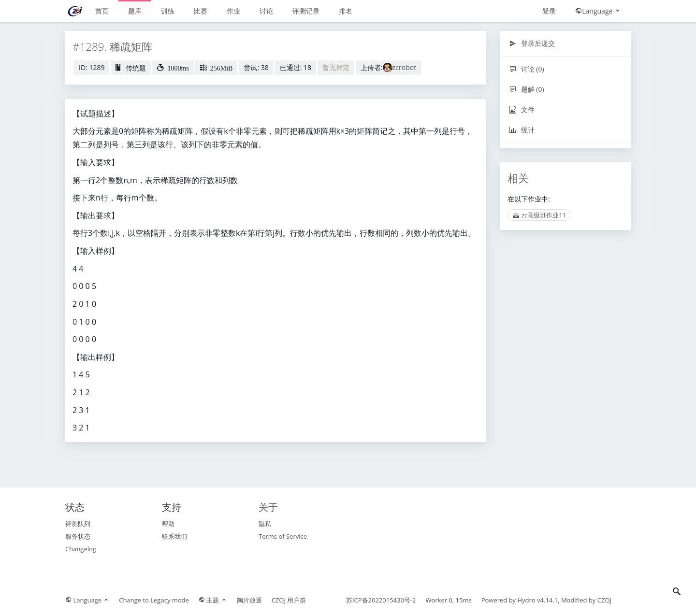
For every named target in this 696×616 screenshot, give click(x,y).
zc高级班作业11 (539, 215)
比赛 (201, 11)
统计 (522, 130)
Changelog (81, 549)
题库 (135, 11)
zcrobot (404, 67)
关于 (268, 507)
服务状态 (78, 536)
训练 (168, 11)
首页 (102, 11)
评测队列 (78, 524)
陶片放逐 (249, 600)
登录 (549, 11)
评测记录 (306, 11)
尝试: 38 (256, 67)
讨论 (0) (527, 69)
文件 (522, 109)
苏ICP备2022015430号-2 (381, 600)
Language (598, 11)
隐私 (265, 524)
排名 (346, 11)
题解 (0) (527, 89)
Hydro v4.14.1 (538, 600)
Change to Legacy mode (154, 600)
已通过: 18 (296, 67)
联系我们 (174, 536)
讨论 (266, 11)
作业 (233, 11)
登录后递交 (532, 43)
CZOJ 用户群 (289, 600)
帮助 (168, 524)
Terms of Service (283, 536)
